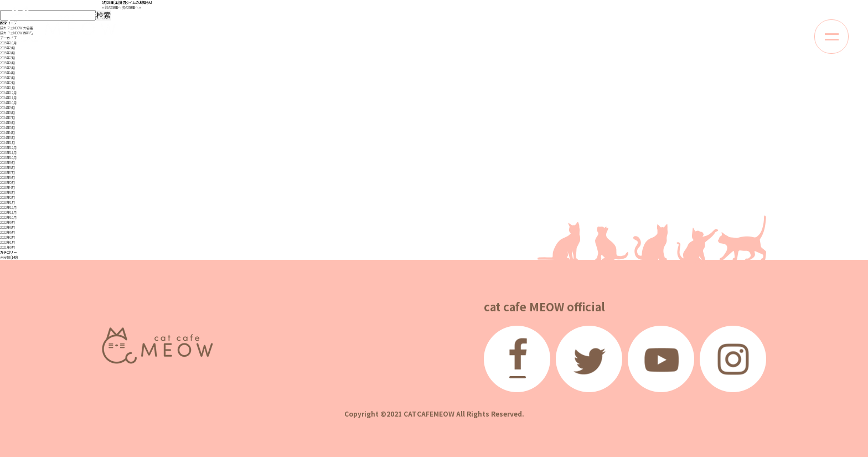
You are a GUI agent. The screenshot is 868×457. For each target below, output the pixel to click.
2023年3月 (7, 192)
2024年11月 (8, 98)
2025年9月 (7, 48)
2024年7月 (7, 118)
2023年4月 (7, 188)
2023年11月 (8, 153)
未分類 (5, 257)
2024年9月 (7, 108)
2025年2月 (7, 83)
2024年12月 (8, 93)
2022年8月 (7, 227)
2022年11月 (8, 212)
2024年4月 (7, 133)
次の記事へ (130, 7)
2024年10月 (8, 103)
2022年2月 (7, 237)
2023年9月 (7, 163)
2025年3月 (7, 78)
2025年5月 (7, 68)
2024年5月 (7, 128)
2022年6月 (7, 232)
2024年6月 (7, 123)
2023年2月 (7, 197)
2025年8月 (7, 53)
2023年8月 (7, 168)
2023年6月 (7, 178)
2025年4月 (7, 73)
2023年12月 (8, 148)
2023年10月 (8, 158)
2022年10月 (8, 217)
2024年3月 (7, 138)
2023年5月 (7, 183)
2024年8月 (7, 113)
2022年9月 (7, 222)
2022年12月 (8, 207)
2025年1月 (7, 88)
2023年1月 (7, 202)
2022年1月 (7, 242)
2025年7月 (7, 58)
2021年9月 (7, 247)
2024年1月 (7, 143)
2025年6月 (7, 63)
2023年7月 (7, 173)
